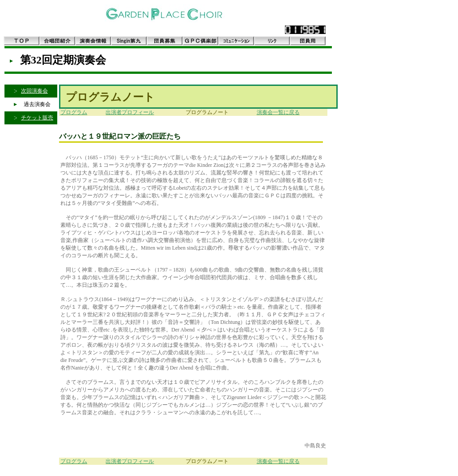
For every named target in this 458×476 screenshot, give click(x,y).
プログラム (74, 112)
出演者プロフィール (130, 112)
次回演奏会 (34, 91)
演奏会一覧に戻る (278, 112)
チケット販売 (37, 118)
